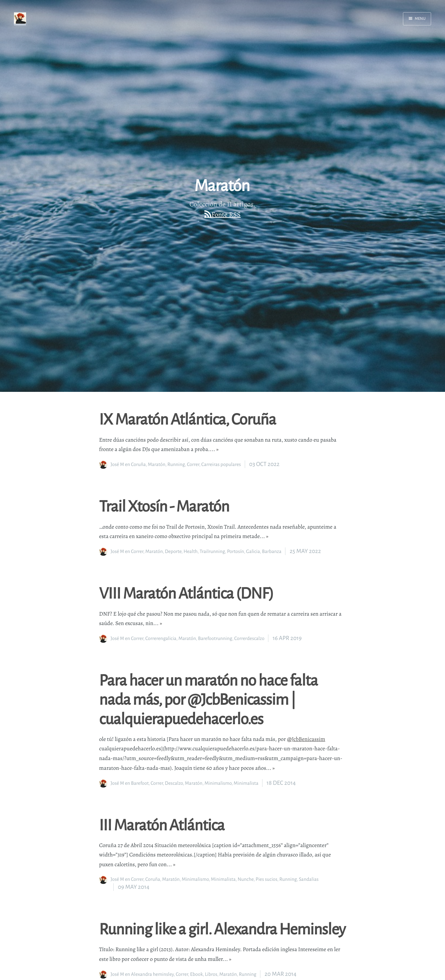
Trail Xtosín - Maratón (164, 506)
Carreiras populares (221, 464)
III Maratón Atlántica (162, 824)
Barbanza (272, 551)
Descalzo (174, 783)
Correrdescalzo (249, 638)
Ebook (197, 974)
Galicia (253, 551)
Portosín (236, 551)
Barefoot (140, 783)
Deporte (173, 551)
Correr (193, 464)
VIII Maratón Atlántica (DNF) (186, 593)
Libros (211, 974)
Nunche (246, 879)
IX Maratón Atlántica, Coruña (187, 419)
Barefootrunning (215, 638)
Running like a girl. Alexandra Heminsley (222, 928)
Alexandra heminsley (152, 974)
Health (191, 551)
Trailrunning (212, 551)
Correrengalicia (161, 638)
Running (176, 464)
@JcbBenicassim (306, 739)
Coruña (139, 464)
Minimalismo (218, 783)
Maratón (157, 464)
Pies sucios (266, 879)
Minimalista (246, 783)
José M (117, 464)
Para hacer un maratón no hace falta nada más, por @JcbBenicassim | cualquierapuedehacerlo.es (208, 699)
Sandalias (309, 879)
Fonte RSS (226, 215)
